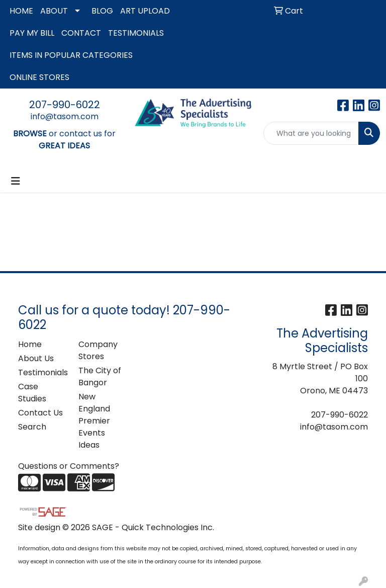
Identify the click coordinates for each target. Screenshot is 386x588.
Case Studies (32, 393)
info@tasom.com (65, 116)
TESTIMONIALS (136, 33)
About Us (36, 358)
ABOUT (54, 11)
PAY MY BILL (32, 33)
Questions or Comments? (69, 466)
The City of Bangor (100, 376)
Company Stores (98, 350)
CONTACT (81, 33)
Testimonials (42, 372)
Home (30, 344)
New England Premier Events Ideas (94, 421)
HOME (21, 11)
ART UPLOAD (145, 11)
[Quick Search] (311, 133)
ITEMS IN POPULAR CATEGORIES (71, 55)
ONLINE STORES (39, 77)
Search (32, 427)
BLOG (102, 11)
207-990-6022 (65, 105)
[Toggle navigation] (16, 181)
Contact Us (40, 413)
